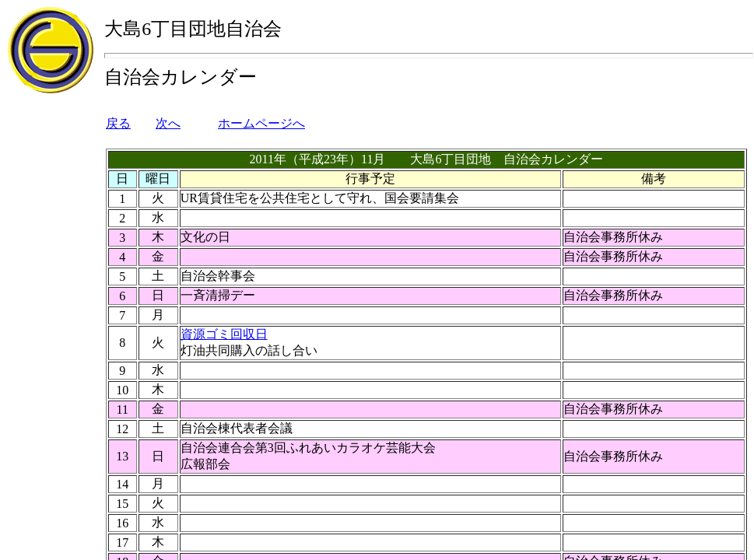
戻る (118, 123)
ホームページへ (261, 123)
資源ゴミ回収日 (224, 334)
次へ (168, 123)
